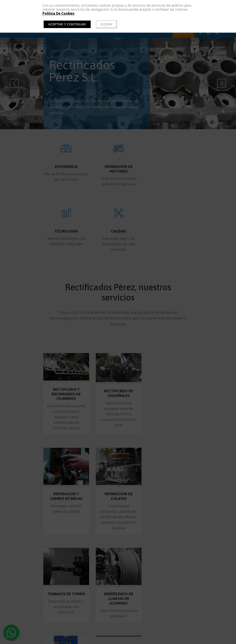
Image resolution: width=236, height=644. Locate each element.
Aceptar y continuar (67, 24)
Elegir (107, 24)
